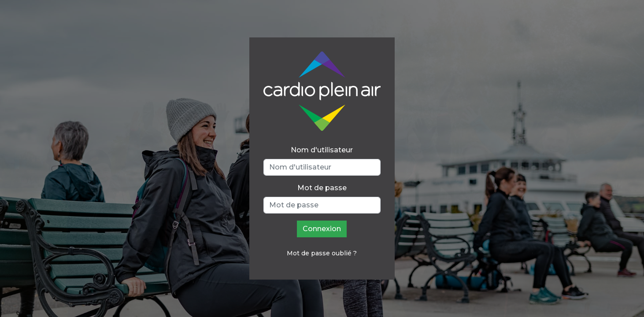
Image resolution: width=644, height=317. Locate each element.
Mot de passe (322, 188)
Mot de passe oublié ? (322, 253)
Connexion (322, 229)
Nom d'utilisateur (322, 150)
